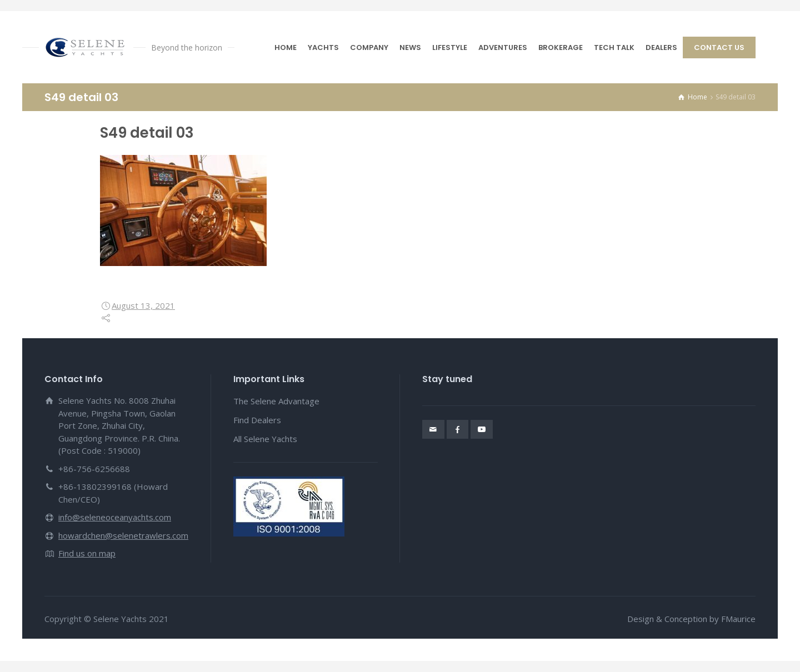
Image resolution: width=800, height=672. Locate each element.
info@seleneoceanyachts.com (115, 517)
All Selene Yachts (265, 439)
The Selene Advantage (276, 401)
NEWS (410, 47)
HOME (286, 47)
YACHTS (323, 47)
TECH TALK (614, 47)
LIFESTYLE (450, 47)
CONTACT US (719, 47)
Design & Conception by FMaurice (691, 619)
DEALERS (661, 47)
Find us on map (87, 553)
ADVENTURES (503, 47)
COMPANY (369, 47)
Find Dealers (257, 420)
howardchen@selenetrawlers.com (123, 535)
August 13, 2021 (143, 305)
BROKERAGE (561, 47)
